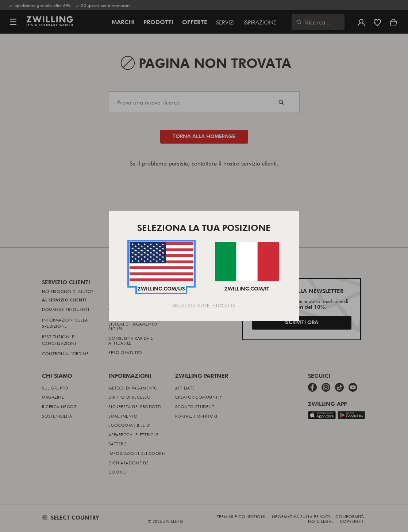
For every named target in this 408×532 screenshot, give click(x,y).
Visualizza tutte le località (204, 305)
